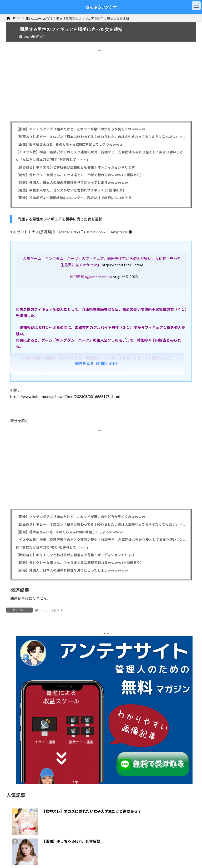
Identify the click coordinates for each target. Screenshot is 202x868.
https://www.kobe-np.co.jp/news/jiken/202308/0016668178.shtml (65, 396)
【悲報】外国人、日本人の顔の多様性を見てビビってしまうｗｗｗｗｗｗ (72, 183)
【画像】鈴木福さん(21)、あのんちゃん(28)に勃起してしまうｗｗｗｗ (69, 144)
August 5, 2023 (125, 277)
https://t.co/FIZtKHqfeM (122, 265)
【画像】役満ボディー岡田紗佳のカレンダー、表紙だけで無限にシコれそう (74, 198)
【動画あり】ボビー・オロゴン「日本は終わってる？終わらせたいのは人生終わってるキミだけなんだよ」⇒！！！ (101, 137)
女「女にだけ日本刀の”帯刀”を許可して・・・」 (53, 160)
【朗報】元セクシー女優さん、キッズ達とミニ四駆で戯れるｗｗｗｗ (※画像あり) (78, 175)
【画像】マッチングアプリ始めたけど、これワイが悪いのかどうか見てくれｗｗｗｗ (80, 129)
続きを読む (19, 421)
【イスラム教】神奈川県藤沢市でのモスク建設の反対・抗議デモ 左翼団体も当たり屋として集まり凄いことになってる (101, 152)
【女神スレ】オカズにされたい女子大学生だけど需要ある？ (92, 811)
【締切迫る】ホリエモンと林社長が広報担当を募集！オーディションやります (75, 167)
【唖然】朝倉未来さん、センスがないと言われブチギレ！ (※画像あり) (70, 190)
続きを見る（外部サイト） (97, 364)
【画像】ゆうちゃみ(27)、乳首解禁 (71, 841)
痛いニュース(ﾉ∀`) (49, 610)
